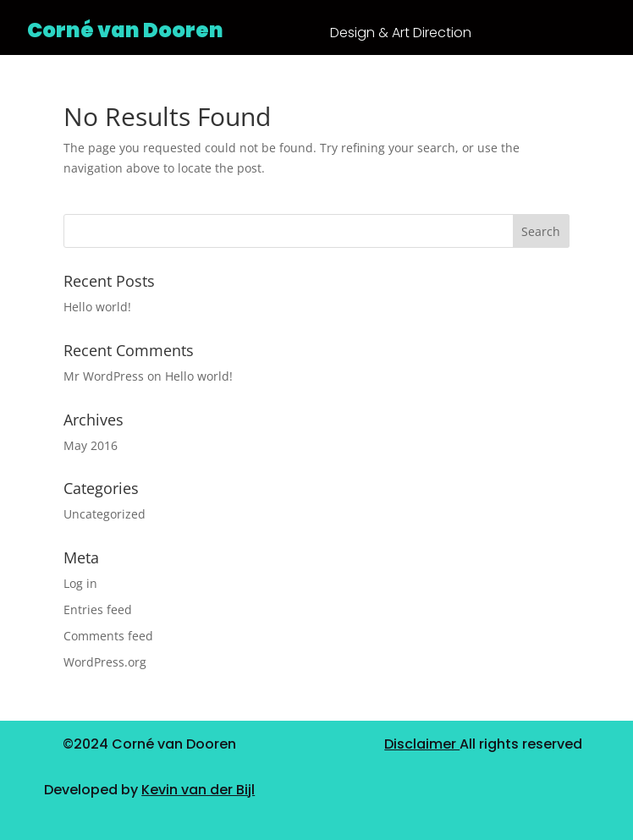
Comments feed (108, 636)
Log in (80, 583)
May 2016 (91, 445)
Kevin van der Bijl (198, 790)
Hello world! (97, 307)
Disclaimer (422, 744)
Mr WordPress (104, 376)
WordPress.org (105, 662)
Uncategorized (105, 514)
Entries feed (98, 609)
